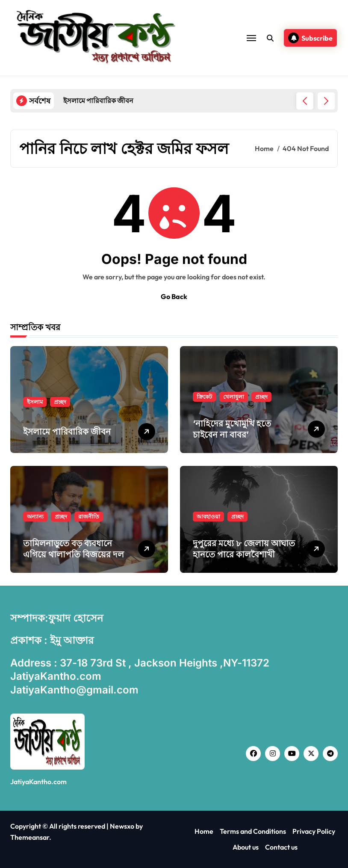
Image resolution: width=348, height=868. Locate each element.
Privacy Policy (314, 831)
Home (204, 831)
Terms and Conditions (253, 831)
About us (246, 847)
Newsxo (122, 826)
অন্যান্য (35, 516)
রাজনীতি (89, 516)
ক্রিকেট (204, 397)
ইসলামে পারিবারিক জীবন (67, 432)
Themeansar (30, 837)
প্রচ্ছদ (60, 402)
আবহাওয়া (208, 516)
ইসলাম (35, 402)
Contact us (281, 847)
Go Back (174, 296)
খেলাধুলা (234, 397)
